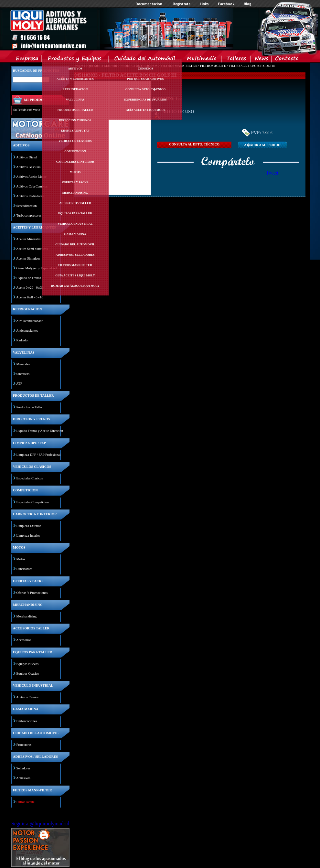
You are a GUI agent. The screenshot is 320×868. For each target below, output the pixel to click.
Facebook (226, 4)
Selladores (23, 768)
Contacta (287, 60)
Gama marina (75, 234)
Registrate (182, 4)
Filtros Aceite (26, 802)
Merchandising (75, 193)
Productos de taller (75, 110)
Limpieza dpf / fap (75, 131)
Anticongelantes (27, 331)
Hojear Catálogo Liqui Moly (75, 286)
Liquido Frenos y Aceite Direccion (40, 431)
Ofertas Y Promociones (32, 593)
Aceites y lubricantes (75, 79)
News (261, 60)
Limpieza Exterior (29, 526)
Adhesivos (23, 778)
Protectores (24, 745)
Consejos (145, 69)
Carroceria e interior (75, 162)
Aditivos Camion (28, 697)
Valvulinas (75, 100)
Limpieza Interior (28, 536)
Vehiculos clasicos (75, 141)
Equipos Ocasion (28, 674)
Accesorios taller (75, 203)
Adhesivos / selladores (75, 255)
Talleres (236, 60)
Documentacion (149, 4)
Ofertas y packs (75, 182)
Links (204, 4)
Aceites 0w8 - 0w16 (30, 297)
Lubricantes (24, 569)
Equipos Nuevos (27, 664)
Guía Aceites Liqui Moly (75, 275)
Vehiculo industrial (75, 224)
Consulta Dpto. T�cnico (145, 89)
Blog (248, 4)
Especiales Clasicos (30, 478)
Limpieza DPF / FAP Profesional (39, 455)
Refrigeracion (75, 89)
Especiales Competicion (33, 502)
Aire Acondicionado (30, 321)
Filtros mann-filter (75, 265)
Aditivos (75, 69)
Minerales (23, 364)
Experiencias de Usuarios (145, 100)
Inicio (122, 29)
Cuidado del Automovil (146, 60)
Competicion (75, 151)
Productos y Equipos (75, 60)
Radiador (23, 340)
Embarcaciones (27, 721)
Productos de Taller (29, 407)
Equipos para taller (75, 213)
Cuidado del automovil (75, 244)
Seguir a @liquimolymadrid (40, 824)
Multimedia (202, 60)
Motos (75, 172)
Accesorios (24, 640)
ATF (19, 384)
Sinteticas (23, 374)
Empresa (27, 60)
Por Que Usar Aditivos (145, 79)
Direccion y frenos (75, 120)
